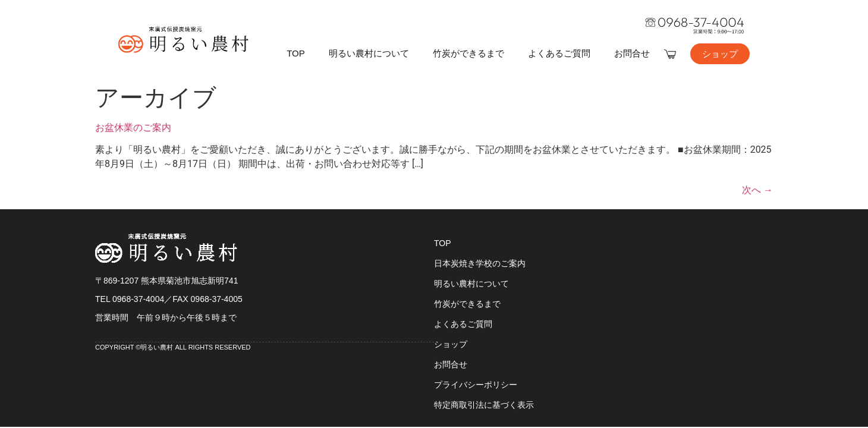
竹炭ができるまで (468, 53)
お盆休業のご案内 (133, 128)
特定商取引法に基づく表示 (484, 405)
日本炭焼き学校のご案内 (480, 263)
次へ (757, 190)
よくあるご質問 (559, 53)
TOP (296, 53)
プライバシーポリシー (476, 385)
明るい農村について (369, 53)
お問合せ (632, 53)
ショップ (451, 344)
